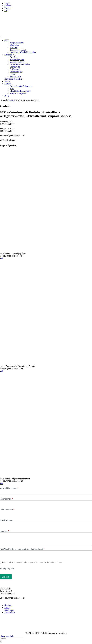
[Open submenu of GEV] (10, 41)
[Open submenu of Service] (12, 84)
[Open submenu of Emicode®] (15, 55)
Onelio (11, 100)
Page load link (7, 636)
